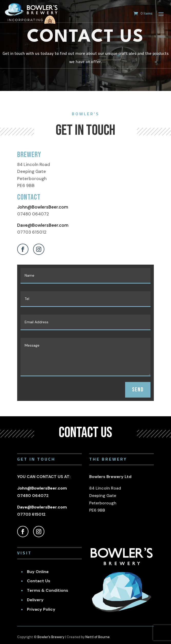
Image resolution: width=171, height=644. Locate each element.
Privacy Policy (41, 609)
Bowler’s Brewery (51, 637)
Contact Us (39, 581)
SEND (138, 390)
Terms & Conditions (48, 590)
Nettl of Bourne (98, 637)
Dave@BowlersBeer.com (43, 225)
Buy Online (38, 572)
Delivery (35, 600)
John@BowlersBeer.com (43, 207)
